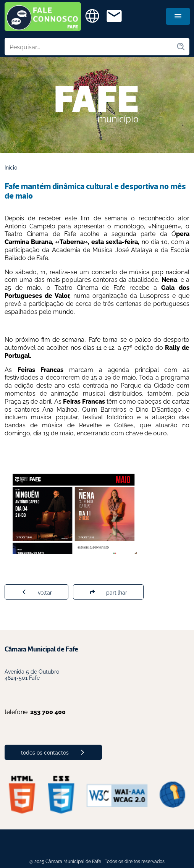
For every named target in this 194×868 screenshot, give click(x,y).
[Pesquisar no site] (91, 47)
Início (11, 167)
